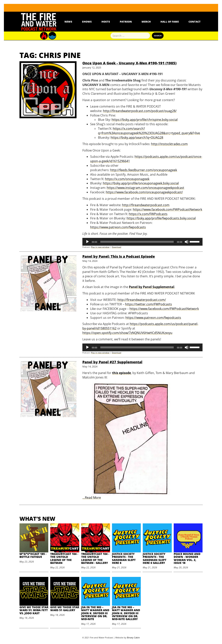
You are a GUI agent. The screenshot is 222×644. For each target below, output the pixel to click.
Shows (87, 22)
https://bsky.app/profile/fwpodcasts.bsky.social (161, 218)
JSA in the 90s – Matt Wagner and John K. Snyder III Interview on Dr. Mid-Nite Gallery (126, 613)
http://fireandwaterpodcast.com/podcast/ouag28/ (140, 111)
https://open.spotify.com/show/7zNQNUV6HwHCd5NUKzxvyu (127, 333)
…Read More (92, 498)
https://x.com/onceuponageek (127, 179)
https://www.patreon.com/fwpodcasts (118, 227)
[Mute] (187, 242)
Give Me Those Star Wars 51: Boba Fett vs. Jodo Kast (34, 610)
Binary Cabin (133, 637)
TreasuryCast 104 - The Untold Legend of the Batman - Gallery (95, 558)
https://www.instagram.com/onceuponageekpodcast (145, 188)
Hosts (106, 22)
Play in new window (100, 247)
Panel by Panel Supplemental (152, 287)
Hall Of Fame (170, 22)
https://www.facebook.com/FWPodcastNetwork (167, 209)
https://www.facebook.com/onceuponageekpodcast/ (144, 192)
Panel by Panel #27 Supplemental (112, 362)
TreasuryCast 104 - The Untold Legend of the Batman (64, 558)
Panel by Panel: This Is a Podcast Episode (119, 256)
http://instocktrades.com (169, 144)
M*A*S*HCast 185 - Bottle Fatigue (33, 555)
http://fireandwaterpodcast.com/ (142, 300)
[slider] (137, 242)
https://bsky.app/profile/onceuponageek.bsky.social (141, 183)
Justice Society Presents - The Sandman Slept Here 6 (124, 558)
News (68, 22)
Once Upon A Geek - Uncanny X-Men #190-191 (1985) (129, 63)
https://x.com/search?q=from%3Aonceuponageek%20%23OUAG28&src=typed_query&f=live (149, 131)
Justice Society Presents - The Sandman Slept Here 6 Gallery (155, 558)
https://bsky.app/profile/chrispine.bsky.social (145, 120)
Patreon (126, 22)
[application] (142, 242)
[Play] (87, 242)
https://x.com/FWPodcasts (148, 214)
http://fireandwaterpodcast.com (146, 205)
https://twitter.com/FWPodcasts (148, 304)
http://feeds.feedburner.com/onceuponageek (144, 170)
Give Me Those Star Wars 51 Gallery (65, 609)
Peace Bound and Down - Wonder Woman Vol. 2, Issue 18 (187, 558)
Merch (146, 22)
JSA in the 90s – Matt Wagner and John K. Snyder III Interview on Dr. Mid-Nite (95, 613)
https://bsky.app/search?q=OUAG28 (137, 138)
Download (116, 247)
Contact (195, 22)
